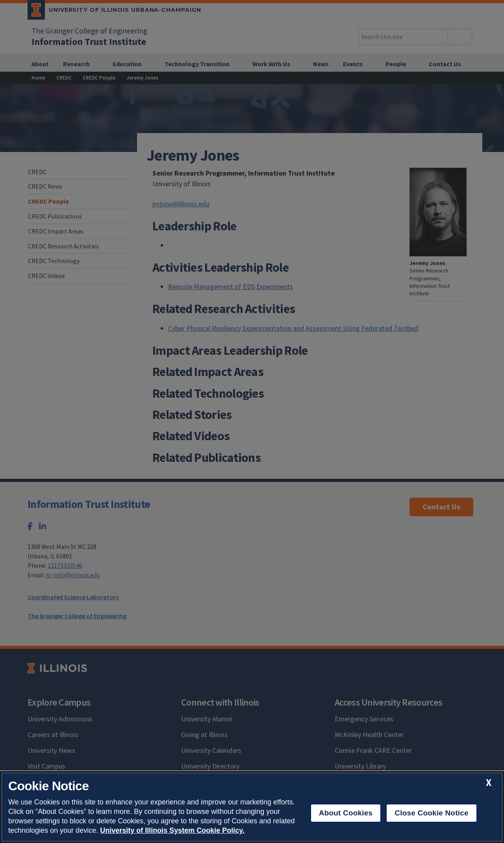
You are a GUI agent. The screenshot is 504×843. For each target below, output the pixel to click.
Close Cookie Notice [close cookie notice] (431, 813)
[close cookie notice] (489, 783)
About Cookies (346, 813)
